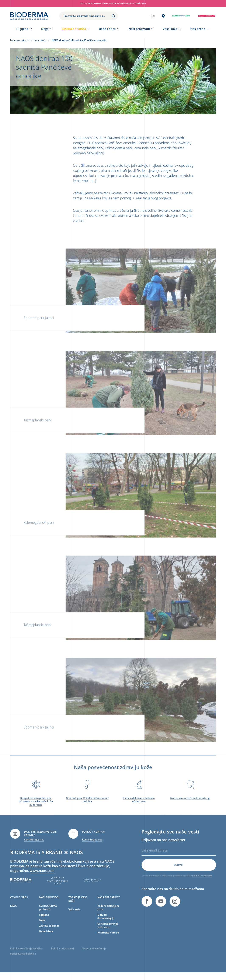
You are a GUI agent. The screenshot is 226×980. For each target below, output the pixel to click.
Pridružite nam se (108, 937)
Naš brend (198, 29)
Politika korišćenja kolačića (26, 953)
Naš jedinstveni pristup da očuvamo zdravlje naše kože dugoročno (36, 806)
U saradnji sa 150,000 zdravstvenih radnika (87, 804)
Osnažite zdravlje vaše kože (108, 930)
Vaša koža (170, 29)
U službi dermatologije (106, 921)
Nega (45, 29)
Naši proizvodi (139, 29)
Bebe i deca (107, 29)
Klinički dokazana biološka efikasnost (139, 804)
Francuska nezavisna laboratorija (190, 802)
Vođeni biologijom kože (108, 912)
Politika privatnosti (62, 953)
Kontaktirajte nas (34, 844)
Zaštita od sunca (74, 29)
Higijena (22, 29)
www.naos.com (42, 875)
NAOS (14, 910)
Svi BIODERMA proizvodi (48, 912)
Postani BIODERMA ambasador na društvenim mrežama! (113, 3)
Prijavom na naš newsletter (164, 844)
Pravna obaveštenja (94, 953)
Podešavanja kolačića (23, 958)
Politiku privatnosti (202, 880)
